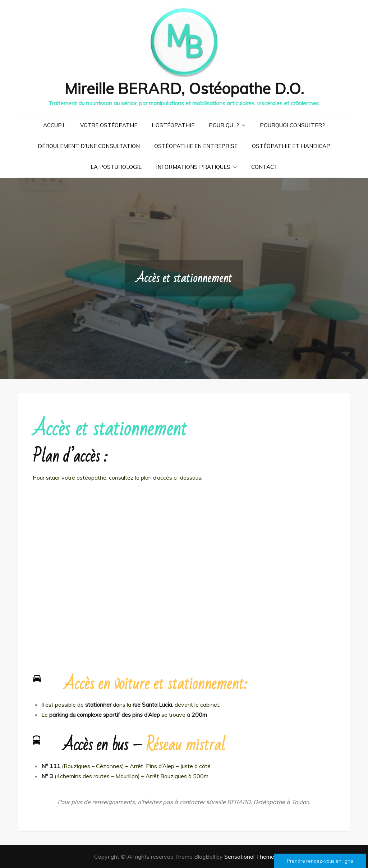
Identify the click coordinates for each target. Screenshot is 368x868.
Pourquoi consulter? (292, 125)
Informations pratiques (193, 167)
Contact (264, 167)
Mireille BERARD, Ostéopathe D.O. (184, 89)
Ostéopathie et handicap (291, 146)
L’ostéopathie (173, 125)
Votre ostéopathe (109, 125)
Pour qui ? (224, 125)
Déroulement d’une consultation (89, 146)
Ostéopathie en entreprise (196, 146)
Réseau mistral (185, 745)
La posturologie (116, 167)
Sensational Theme (249, 857)
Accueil (54, 125)
